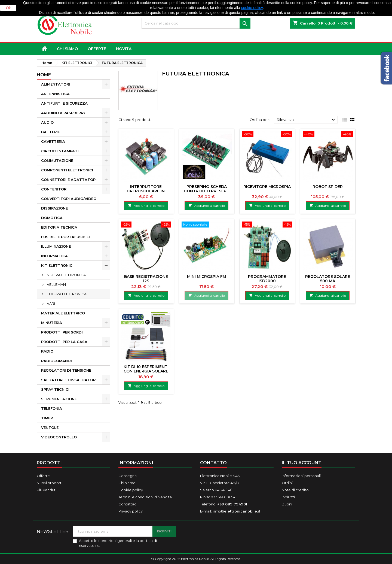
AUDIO (47, 122)
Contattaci (128, 504)
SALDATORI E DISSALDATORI (69, 380)
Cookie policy (131, 490)
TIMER (47, 418)
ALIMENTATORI (56, 84)
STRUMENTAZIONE (59, 399)
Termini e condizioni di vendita (145, 497)
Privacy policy (131, 511)
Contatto (213, 463)
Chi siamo (67, 49)
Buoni (287, 504)
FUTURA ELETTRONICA (67, 294)
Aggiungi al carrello (146, 206)
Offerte (43, 476)
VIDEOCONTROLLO (59, 437)
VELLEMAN (56, 284)
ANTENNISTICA (55, 94)
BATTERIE (50, 132)
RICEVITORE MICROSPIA (267, 187)
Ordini (287, 483)
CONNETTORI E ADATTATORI (69, 180)
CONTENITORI (54, 189)
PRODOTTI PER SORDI (62, 332)
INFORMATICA (54, 256)
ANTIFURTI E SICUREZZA (64, 103)
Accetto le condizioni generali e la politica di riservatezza (118, 543)
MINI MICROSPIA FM (207, 277)
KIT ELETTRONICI (57, 265)
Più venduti (47, 490)
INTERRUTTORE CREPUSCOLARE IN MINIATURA (146, 191)
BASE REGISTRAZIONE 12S (146, 279)
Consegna (128, 476)
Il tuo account (302, 463)
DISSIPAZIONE (54, 208)
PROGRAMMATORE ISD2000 (267, 279)
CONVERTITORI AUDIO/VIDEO (69, 199)
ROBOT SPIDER (328, 187)
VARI (51, 304)
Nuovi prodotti (50, 483)
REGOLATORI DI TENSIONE (66, 370)
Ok (8, 8)
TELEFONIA (52, 408)
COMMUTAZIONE (57, 160)
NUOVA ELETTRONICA (66, 275)
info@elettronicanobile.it (236, 511)
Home (44, 75)
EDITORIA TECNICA (59, 227)
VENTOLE (50, 427)
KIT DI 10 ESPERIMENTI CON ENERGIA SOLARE (146, 369)
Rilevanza (307, 120)
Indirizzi (288, 497)
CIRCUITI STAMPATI (60, 151)
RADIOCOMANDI (56, 361)
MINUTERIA (52, 323)
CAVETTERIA (53, 141)
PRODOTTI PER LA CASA (64, 342)
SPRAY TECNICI (55, 389)
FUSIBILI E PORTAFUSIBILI (65, 237)
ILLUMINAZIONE (56, 246)
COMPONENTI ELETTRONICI (67, 170)
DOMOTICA (52, 218)
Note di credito (295, 490)
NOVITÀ (124, 49)
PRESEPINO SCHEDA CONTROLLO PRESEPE (206, 189)
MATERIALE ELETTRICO (63, 313)
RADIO (47, 351)
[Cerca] (196, 23)
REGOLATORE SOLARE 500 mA (328, 279)
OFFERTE (97, 49)
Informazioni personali (301, 476)
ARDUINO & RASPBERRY (63, 113)
